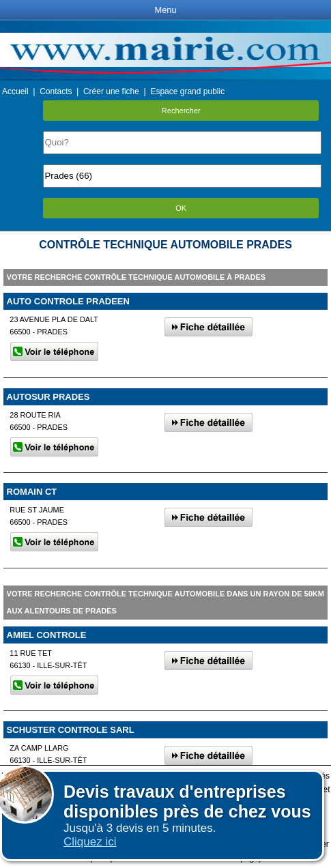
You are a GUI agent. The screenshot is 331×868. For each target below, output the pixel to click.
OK (181, 208)
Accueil (15, 91)
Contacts (56, 91)
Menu (165, 10)
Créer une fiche (111, 91)
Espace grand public (187, 91)
